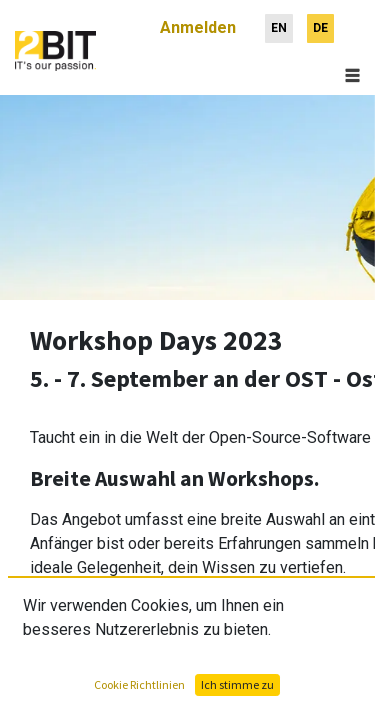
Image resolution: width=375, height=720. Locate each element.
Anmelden (198, 19)
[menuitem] (279, 20)
